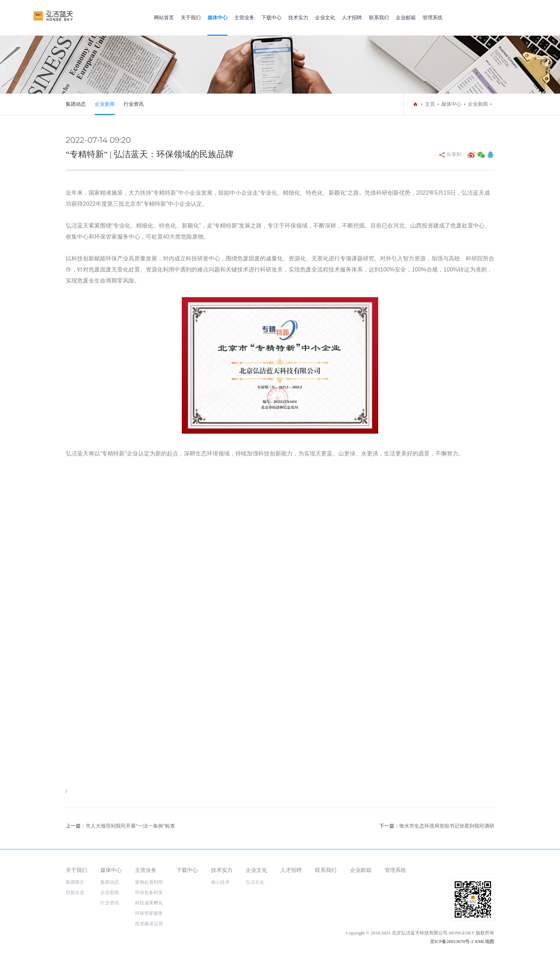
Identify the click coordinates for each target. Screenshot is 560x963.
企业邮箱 (406, 18)
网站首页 (164, 18)
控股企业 (75, 892)
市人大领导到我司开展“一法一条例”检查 (130, 826)
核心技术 (220, 882)
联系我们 (379, 18)
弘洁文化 (255, 882)
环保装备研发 (149, 892)
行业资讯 (134, 104)
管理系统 (432, 18)
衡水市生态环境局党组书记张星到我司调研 (447, 826)
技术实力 (298, 18)
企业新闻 (105, 104)
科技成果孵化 (149, 903)
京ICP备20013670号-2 (452, 941)
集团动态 (76, 104)
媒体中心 (217, 18)
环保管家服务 (149, 913)
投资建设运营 (149, 924)
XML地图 (484, 941)
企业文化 (325, 18)
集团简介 (75, 882)
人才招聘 (352, 18)
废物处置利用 (149, 882)
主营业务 (244, 18)
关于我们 (191, 18)
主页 (430, 104)
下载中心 (271, 18)
